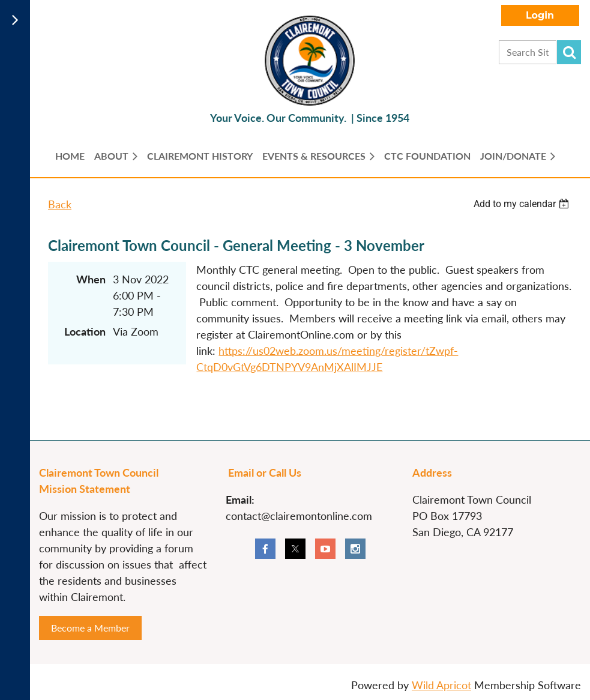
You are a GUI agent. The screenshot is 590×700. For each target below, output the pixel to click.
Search (569, 52)
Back (60, 204)
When (91, 279)
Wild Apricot (441, 685)
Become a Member (90, 628)
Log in (540, 15)
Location (85, 331)
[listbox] (523, 204)
